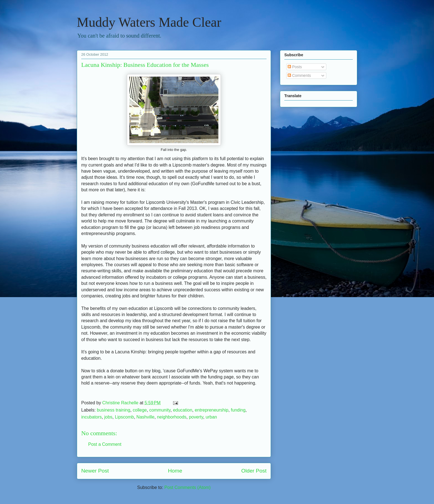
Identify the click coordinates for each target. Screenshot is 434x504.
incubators (92, 417)
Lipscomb (124, 417)
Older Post (254, 471)
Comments (299, 75)
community (160, 410)
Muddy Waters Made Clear (149, 22)
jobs (108, 417)
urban (211, 417)
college (140, 410)
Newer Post (95, 471)
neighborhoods (172, 417)
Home (175, 471)
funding (238, 410)
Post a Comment (105, 444)
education (183, 410)
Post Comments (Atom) (188, 487)
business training (114, 410)
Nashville (145, 417)
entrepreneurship (212, 410)
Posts (295, 67)
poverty (196, 417)
